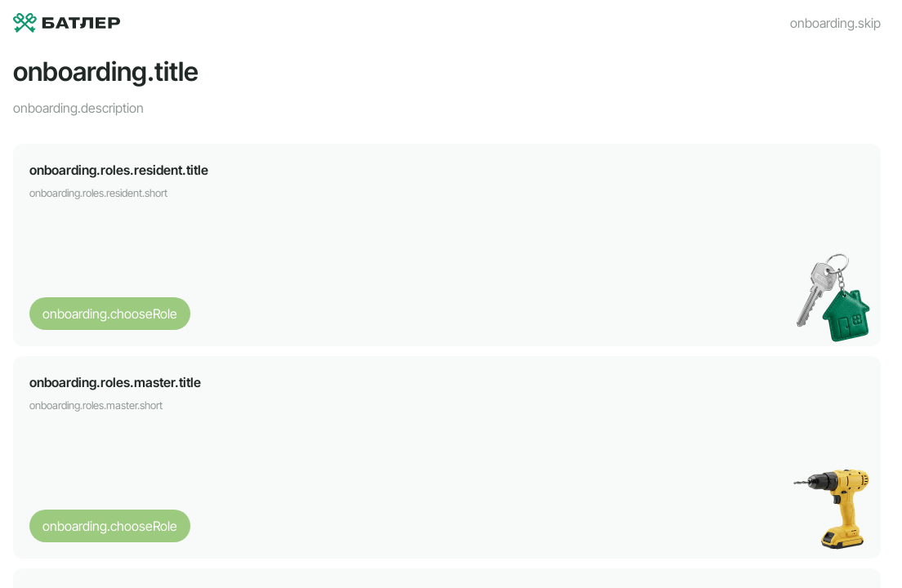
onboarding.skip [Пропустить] (835, 23)
